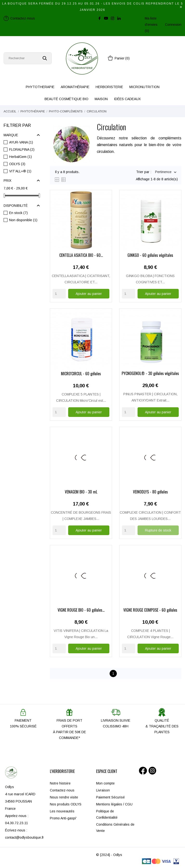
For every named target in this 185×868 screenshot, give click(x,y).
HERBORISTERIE (109, 87)
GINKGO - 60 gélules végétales (150, 256)
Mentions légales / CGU (114, 804)
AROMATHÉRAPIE (75, 87)
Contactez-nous (62, 790)
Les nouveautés (62, 811)
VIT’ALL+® (20, 171)
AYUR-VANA (21, 142)
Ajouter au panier (89, 294)
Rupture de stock (158, 530)
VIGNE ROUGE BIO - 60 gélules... (81, 610)
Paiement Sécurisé (110, 797)
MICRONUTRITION (144, 87)
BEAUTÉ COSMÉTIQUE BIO (66, 99)
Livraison (103, 790)
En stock (18, 213)
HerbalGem (20, 157)
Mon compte (105, 783)
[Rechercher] (28, 58)
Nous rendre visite (64, 797)
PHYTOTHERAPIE (40, 87)
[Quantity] (59, 294)
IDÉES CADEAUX (127, 99)
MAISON (101, 99)
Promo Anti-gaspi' (63, 818)
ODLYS (17, 164)
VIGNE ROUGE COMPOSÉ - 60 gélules (150, 610)
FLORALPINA (22, 149)
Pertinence (163, 172)
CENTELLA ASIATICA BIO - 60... (81, 256)
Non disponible (23, 220)
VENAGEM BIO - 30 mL (81, 492)
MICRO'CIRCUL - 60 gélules (81, 374)
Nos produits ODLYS (66, 804)
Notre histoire (60, 783)
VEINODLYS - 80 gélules (150, 492)
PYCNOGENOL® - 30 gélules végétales (150, 374)
